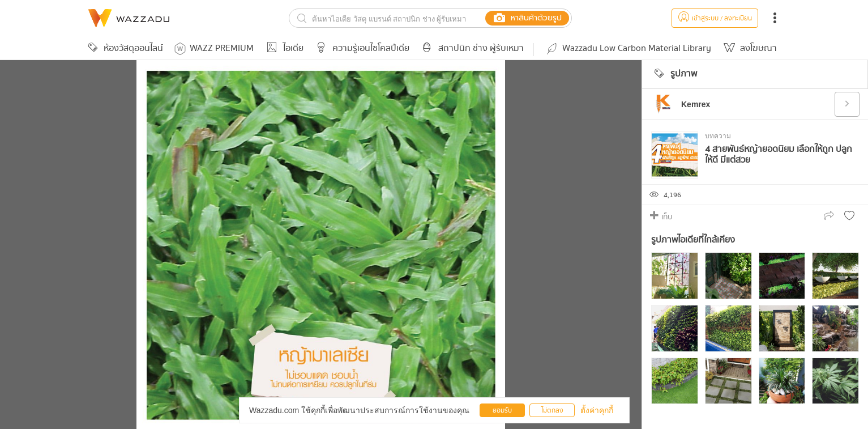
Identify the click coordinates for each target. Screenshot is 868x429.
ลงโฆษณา (749, 48)
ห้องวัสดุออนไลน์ (124, 48)
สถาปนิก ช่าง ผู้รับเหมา (471, 48)
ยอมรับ (502, 411)
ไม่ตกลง (552, 411)
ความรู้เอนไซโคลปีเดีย (361, 48)
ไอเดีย (283, 48)
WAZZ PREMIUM (214, 48)
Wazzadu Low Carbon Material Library (628, 48)
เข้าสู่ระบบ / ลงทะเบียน (715, 18)
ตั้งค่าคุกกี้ (597, 410)
